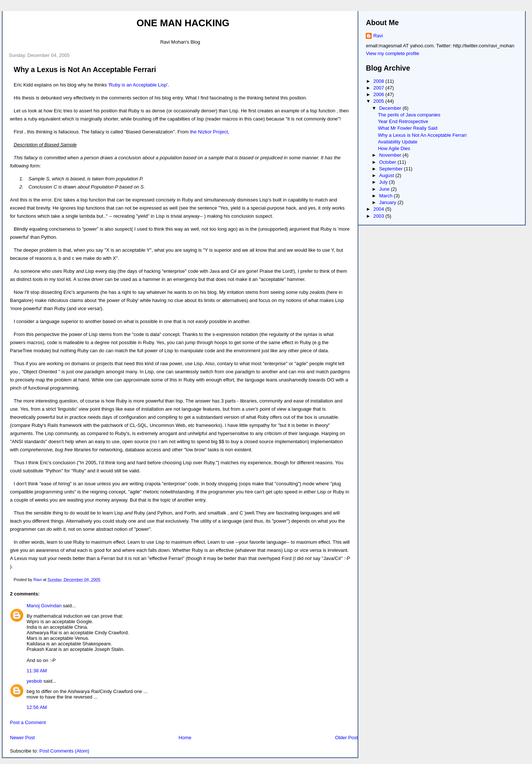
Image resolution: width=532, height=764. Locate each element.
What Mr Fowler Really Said (408, 128)
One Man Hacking (183, 23)
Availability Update (398, 142)
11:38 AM (37, 671)
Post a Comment (28, 722)
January (388, 202)
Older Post (346, 738)
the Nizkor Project (209, 132)
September (391, 169)
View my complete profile (392, 53)
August (387, 175)
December (391, 108)
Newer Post (22, 738)
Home (185, 738)
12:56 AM (37, 707)
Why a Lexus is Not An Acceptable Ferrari (422, 135)
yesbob (34, 681)
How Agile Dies (394, 148)
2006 (380, 94)
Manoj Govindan (44, 606)
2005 (380, 101)
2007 (380, 88)
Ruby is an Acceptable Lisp (138, 85)
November (391, 155)
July (384, 182)
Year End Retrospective (403, 121)
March (386, 196)
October (388, 162)
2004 (380, 209)
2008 (380, 81)
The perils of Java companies (409, 115)
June (385, 189)
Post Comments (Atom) (64, 751)
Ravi (378, 36)
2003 (380, 216)
